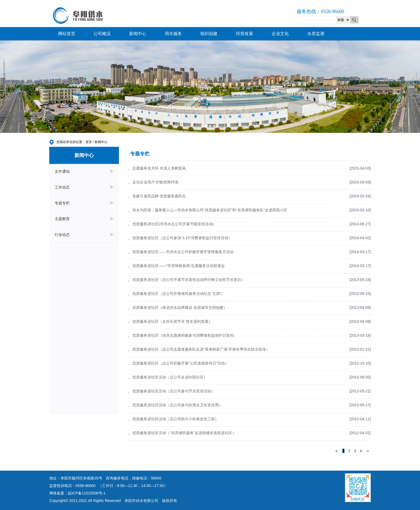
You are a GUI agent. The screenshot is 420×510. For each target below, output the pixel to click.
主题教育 (84, 219)
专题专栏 (84, 203)
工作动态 (84, 187)
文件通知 (84, 171)
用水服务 (173, 34)
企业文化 (280, 34)
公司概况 (102, 34)
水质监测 (316, 34)
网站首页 (67, 34)
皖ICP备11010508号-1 (87, 493)
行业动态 (84, 235)
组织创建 (209, 34)
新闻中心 (138, 34)
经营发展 (245, 34)
